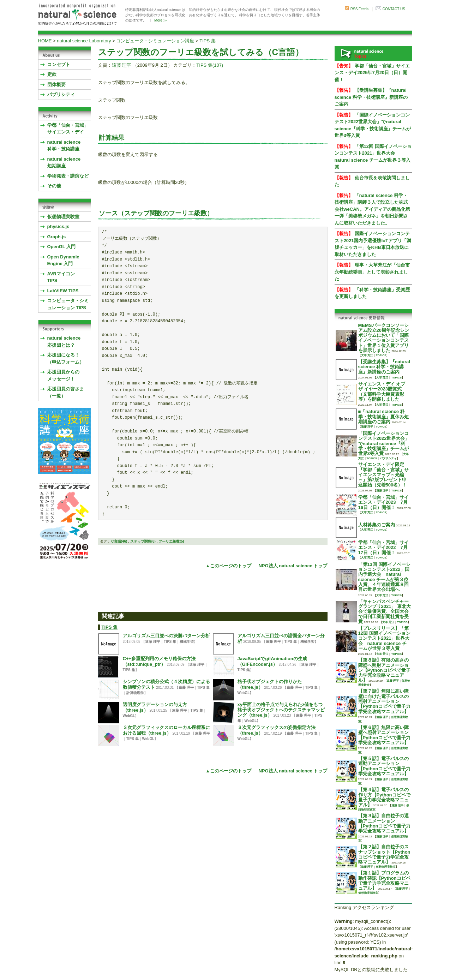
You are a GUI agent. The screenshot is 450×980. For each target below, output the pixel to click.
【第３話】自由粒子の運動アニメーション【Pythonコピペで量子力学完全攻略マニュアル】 (384, 823)
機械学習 (187, 642)
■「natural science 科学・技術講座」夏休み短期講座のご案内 (383, 417)
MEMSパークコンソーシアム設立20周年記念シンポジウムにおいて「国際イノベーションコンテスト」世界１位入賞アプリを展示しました (384, 338)
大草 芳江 (367, 355)
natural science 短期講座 (64, 163)
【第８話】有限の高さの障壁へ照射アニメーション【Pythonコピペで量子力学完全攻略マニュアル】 (384, 670)
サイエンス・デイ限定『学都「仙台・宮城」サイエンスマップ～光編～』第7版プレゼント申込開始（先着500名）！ (383, 474)
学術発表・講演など (68, 176)
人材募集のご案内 (377, 525)
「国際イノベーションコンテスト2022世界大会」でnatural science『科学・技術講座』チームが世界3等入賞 (384, 443)
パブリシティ (61, 94)
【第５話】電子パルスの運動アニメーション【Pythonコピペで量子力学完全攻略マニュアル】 (384, 766)
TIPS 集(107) (210, 65)
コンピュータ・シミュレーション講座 (155, 41)
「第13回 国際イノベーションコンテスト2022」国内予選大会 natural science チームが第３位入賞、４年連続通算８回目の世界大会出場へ (384, 577)
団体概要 (56, 85)
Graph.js (57, 237)
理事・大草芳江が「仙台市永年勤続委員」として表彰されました (372, 272)
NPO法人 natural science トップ (293, 566)
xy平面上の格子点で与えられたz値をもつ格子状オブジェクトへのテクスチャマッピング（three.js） (281, 710)
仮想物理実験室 (63, 217)
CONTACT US (394, 9)
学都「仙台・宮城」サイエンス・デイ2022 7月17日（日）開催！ (383, 548)
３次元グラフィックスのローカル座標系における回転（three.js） (166, 730)
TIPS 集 (208, 41)
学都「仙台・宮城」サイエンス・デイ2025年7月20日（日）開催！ (372, 73)
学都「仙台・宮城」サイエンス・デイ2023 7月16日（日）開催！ (383, 502)
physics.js (58, 226)
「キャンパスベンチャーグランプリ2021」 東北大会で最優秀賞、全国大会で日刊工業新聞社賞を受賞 (385, 611)
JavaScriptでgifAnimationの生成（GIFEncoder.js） (272, 661)
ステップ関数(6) (143, 541)
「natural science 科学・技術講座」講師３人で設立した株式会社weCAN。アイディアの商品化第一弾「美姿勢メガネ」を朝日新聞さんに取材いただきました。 (373, 209)
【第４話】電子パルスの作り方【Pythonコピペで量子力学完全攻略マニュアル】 (384, 797)
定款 (52, 74)
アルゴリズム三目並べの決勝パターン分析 (166, 636)
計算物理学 (135, 693)
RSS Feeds (359, 9)
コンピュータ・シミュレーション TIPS (68, 304)
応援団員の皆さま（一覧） (66, 392)
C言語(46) (119, 541)
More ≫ (161, 20)
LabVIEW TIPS (63, 291)
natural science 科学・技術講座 (64, 146)
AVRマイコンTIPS (61, 277)
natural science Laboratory (84, 41)
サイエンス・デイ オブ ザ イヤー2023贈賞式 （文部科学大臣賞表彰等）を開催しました (382, 392)
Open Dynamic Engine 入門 (63, 260)
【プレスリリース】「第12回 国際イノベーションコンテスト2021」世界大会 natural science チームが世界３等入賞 (384, 638)
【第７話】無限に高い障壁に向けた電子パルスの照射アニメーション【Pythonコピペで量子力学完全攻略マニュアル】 (384, 701)
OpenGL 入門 (62, 247)
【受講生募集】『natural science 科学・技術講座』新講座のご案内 (371, 97)
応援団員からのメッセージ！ (63, 375)
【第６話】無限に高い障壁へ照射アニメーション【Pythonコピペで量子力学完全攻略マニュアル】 (384, 735)
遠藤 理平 (122, 65)
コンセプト (59, 64)
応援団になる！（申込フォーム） (66, 358)
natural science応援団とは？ (64, 342)
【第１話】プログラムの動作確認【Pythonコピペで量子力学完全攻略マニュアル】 (384, 880)
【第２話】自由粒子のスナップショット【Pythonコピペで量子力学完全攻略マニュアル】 (384, 854)
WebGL (244, 693)
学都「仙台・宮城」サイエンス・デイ (68, 129)
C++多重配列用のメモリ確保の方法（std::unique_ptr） (159, 661)
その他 (54, 186)
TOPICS (381, 355)
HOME (45, 41)
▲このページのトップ (228, 566)
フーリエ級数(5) (171, 541)
